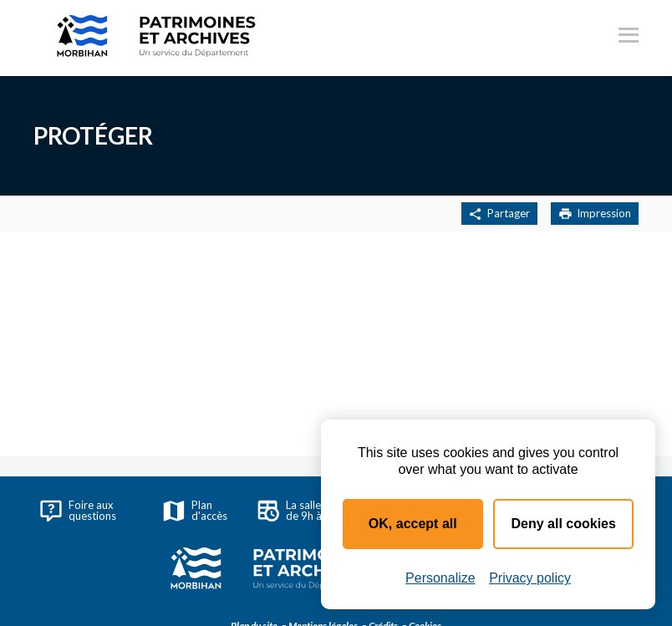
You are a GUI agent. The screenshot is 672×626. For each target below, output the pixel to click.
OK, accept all (413, 524)
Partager (499, 214)
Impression (595, 214)
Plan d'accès (195, 510)
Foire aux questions (78, 510)
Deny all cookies (564, 524)
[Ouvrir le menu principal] (629, 38)
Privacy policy (530, 578)
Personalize (440, 578)
